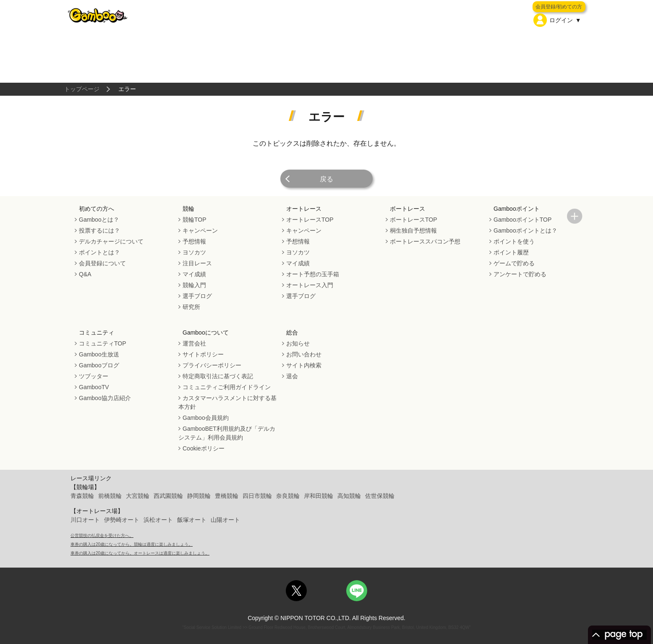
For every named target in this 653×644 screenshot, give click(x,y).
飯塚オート (192, 520)
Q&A (85, 274)
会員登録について (102, 263)
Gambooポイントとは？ (525, 230)
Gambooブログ (99, 365)
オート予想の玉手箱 (313, 274)
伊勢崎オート (122, 520)
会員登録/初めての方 (559, 7)
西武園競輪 (168, 496)
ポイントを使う (514, 241)
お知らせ (298, 343)
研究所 (191, 307)
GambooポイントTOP (522, 220)
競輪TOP (195, 220)
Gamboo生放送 (99, 354)
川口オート (85, 520)
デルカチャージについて (111, 241)
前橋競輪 (110, 496)
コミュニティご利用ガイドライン (227, 387)
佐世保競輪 (380, 496)
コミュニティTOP (103, 343)
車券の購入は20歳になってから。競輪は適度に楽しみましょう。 (132, 544)
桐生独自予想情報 (413, 230)
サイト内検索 (304, 365)
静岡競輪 (199, 496)
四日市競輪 (257, 496)
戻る (326, 179)
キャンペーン (200, 230)
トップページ (82, 89)
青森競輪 (82, 496)
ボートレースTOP (414, 220)
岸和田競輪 (319, 496)
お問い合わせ (304, 354)
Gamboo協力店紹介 (105, 398)
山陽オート (225, 520)
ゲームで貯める (514, 263)
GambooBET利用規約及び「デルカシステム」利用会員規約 (227, 433)
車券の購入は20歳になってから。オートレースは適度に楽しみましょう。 (140, 553)
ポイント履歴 (511, 252)
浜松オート (158, 520)
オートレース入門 (310, 285)
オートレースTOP (310, 220)
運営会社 (194, 343)
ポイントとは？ (99, 252)
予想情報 (194, 241)
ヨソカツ (194, 252)
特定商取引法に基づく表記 (218, 376)
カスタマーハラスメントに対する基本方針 (227, 402)
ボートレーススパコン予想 (425, 241)
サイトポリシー (203, 354)
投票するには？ (99, 230)
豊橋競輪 (227, 496)
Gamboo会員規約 (206, 418)
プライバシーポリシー (212, 365)
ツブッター (94, 376)
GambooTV (94, 387)
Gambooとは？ (99, 220)
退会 (292, 376)
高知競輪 (349, 496)
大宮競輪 (138, 496)
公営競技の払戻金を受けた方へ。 (102, 535)
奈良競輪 (288, 496)
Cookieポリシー (204, 448)
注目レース (197, 263)
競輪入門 (194, 285)
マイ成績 (194, 274)
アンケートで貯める (520, 274)
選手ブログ (197, 296)
